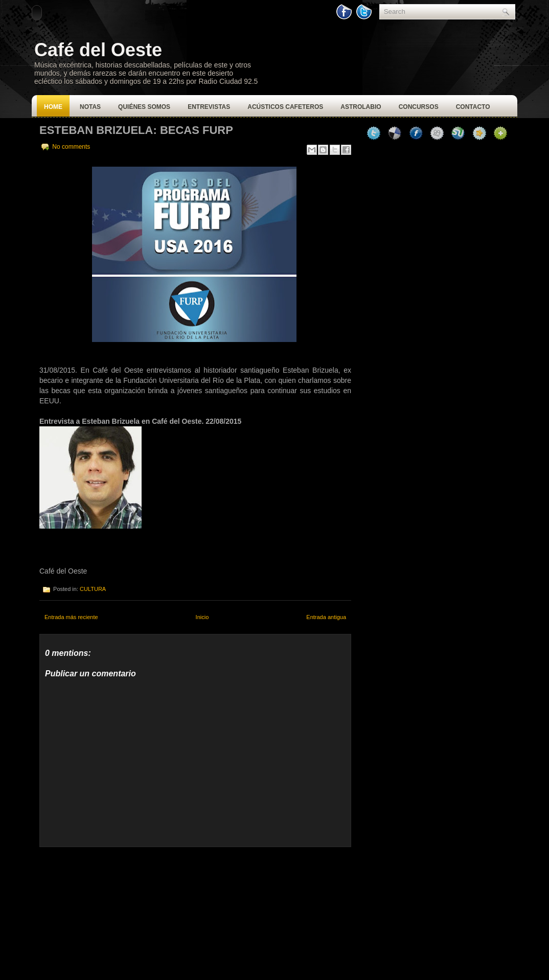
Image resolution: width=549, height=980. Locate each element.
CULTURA (93, 589)
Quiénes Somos (144, 107)
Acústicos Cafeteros (285, 107)
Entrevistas (209, 107)
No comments (71, 147)
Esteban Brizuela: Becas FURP (136, 130)
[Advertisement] (116, 911)
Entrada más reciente (71, 617)
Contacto (473, 107)
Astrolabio (361, 107)
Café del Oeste (98, 50)
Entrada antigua (326, 617)
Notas (90, 107)
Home (53, 107)
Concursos (419, 107)
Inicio (202, 617)
